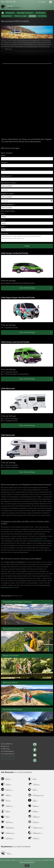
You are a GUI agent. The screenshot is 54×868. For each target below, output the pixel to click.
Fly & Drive (42, 16)
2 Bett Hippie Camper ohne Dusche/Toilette (18, 298)
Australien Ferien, (16, 490)
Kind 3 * (3, 227)
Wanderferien (7, 16)
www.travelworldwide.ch (8, 759)
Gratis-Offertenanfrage (36, 288)
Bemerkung (5, 233)
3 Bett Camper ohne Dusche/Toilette (15, 342)
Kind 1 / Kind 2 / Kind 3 (8, 211)
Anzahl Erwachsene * (8, 205)
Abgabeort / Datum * (8, 194)
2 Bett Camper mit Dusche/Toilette (15, 253)
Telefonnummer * (7, 176)
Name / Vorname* (7, 153)
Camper (32, 16)
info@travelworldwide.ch (8, 756)
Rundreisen (10, 13)
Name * (3, 155)
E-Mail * (3, 169)
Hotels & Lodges (21, 16)
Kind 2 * (3, 220)
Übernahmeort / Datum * (9, 183)
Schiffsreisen (40, 13)
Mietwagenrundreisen (25, 13)
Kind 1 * (3, 214)
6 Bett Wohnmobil (8, 435)
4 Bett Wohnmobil (8, 389)
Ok (27, 866)
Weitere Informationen (27, 862)
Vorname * (4, 162)
